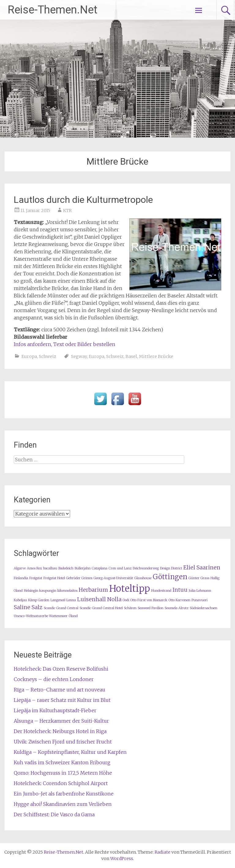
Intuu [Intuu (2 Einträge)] (180, 590)
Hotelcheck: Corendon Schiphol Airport (61, 783)
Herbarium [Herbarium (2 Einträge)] (93, 590)
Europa (29, 356)
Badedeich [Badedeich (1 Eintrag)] (66, 568)
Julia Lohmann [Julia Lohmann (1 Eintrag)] (200, 591)
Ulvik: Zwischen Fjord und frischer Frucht (63, 742)
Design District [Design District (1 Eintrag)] (171, 568)
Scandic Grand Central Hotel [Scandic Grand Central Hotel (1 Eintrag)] (101, 608)
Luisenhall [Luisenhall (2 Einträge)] (91, 599)
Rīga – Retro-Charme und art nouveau (60, 690)
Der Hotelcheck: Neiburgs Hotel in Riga (60, 731)
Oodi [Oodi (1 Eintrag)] (126, 600)
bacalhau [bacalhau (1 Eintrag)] (50, 568)
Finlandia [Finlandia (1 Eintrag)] (21, 578)
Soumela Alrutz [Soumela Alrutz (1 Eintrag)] (177, 608)
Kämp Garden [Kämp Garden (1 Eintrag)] (39, 600)
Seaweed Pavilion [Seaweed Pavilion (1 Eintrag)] (151, 608)
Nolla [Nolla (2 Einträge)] (114, 599)
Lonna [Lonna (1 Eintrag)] (71, 600)
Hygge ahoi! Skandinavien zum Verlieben (63, 804)
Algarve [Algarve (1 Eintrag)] (20, 568)
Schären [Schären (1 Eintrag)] (130, 608)
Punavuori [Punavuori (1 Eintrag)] (200, 600)
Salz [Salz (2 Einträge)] (37, 607)
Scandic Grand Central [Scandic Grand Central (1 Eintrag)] (61, 608)
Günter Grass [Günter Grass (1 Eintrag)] (199, 578)
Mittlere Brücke (156, 356)
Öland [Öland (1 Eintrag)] (73, 616)
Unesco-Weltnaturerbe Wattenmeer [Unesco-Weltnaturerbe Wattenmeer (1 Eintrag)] (41, 616)
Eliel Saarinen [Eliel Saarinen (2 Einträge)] (202, 568)
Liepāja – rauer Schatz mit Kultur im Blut (62, 700)
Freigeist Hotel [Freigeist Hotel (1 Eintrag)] (54, 578)
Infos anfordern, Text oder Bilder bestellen (65, 344)
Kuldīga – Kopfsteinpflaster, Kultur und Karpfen (70, 752)
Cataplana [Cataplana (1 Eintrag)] (100, 568)
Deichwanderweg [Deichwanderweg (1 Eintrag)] (146, 568)
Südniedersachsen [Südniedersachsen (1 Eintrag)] (203, 608)
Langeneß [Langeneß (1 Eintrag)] (58, 600)
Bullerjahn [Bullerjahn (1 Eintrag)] (83, 568)
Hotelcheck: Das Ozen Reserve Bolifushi (61, 669)
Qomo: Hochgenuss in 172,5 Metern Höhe (63, 773)
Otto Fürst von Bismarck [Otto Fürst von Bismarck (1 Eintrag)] (149, 600)
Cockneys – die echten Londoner (54, 679)
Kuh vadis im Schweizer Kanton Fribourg (62, 762)
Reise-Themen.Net (52, 10)
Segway (79, 356)
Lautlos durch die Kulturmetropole (83, 200)
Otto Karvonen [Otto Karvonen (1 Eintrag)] (179, 600)
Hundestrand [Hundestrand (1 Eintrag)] (161, 591)
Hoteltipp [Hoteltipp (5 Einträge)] (130, 589)
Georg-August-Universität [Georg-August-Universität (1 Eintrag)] (113, 578)
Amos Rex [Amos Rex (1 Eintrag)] (34, 568)
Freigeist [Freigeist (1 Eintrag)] (36, 578)
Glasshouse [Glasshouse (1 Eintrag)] (143, 578)
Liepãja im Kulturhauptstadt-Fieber (55, 710)
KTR (67, 210)
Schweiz (48, 356)
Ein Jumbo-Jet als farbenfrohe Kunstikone (64, 794)
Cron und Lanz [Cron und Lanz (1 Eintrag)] (120, 568)
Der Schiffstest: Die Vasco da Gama (54, 814)
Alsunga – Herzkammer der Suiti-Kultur (61, 721)
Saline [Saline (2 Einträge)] (22, 607)
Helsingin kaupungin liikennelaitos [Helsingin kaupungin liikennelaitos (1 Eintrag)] (51, 591)
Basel (131, 356)
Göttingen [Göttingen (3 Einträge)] (170, 577)
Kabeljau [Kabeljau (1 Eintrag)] (20, 600)
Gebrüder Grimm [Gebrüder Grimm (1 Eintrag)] (79, 578)
